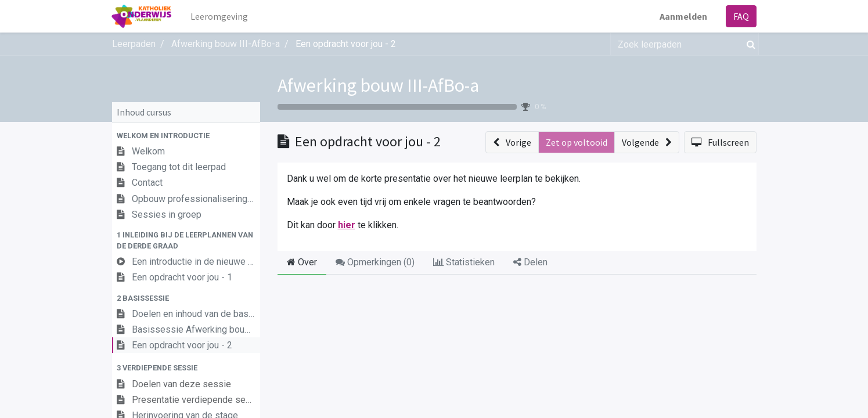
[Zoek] (749, 44)
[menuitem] (220, 16)
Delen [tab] (530, 262)
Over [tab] (302, 262)
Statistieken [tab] (464, 262)
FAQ (741, 16)
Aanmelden (683, 16)
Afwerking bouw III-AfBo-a (378, 85)
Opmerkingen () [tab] (375, 262)
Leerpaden (134, 44)
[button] (186, 136)
